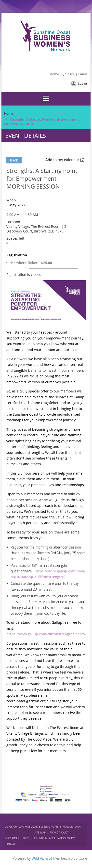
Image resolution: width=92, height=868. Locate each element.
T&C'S (26, 838)
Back (14, 160)
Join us (69, 74)
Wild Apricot (42, 858)
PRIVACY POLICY (59, 833)
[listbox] (65, 160)
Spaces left (15, 238)
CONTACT (11, 844)
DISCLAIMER (12, 838)
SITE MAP (40, 833)
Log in (82, 83)
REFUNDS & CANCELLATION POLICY (54, 838)
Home (54, 74)
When (11, 200)
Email (83, 74)
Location (13, 222)
